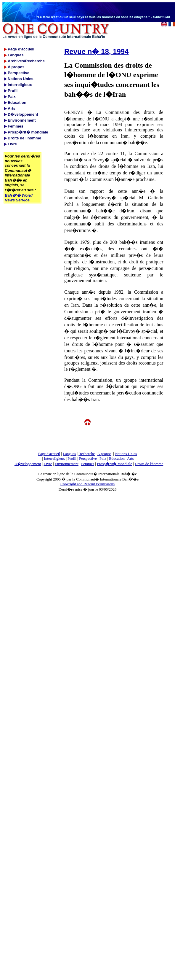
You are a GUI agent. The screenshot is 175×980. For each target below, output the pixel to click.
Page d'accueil (49, 454)
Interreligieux (54, 458)
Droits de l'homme (149, 464)
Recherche (87, 454)
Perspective (88, 458)
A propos (104, 454)
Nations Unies (126, 454)
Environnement (67, 464)
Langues (69, 454)
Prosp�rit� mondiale (114, 464)
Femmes (88, 464)
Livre (48, 464)
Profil (72, 458)
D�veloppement (28, 464)
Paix (103, 458)
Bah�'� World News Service (19, 198)
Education (117, 458)
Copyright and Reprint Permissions (87, 484)
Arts (130, 458)
